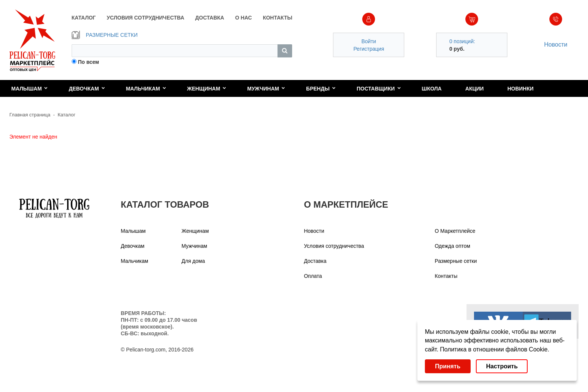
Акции (475, 89)
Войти (369, 41)
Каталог (67, 115)
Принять (448, 366)
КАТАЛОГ (84, 18)
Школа (432, 89)
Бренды (321, 89)
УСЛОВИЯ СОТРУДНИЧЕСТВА (146, 18)
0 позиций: (462, 41)
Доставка (315, 261)
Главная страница (30, 115)
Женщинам (207, 89)
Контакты (446, 276)
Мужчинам (266, 89)
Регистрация (369, 49)
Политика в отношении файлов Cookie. (494, 349)
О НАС (244, 18)
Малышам (29, 89)
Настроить (502, 366)
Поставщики (379, 89)
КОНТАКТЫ (277, 18)
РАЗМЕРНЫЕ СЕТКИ (105, 35)
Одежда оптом (452, 246)
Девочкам (87, 89)
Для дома (193, 261)
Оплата (313, 276)
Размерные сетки (456, 261)
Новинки (520, 89)
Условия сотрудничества (334, 246)
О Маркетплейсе (455, 231)
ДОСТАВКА (210, 18)
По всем (89, 62)
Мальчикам (146, 89)
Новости (556, 44)
